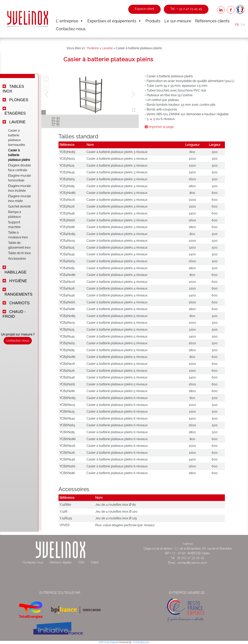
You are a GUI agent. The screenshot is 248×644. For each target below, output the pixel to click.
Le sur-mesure (178, 21)
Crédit (95, 562)
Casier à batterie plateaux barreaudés (17, 138)
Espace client (144, 9)
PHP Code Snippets (109, 642)
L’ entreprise (70, 21)
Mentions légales (61, 562)
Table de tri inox (19, 253)
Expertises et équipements (114, 21)
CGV (81, 562)
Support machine (14, 225)
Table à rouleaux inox (18, 235)
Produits (153, 21)
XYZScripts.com (141, 642)
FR (237, 25)
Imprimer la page (159, 127)
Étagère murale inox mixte (19, 198)
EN (243, 25)
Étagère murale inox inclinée (19, 188)
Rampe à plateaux (15, 214)
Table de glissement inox (19, 245)
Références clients (212, 21)
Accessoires (17, 259)
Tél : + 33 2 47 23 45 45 (186, 9)
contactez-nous (18, 341)
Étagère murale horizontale (19, 178)
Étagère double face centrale (19, 168)
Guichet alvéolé (19, 206)
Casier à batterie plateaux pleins (19, 155)
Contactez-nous (71, 29)
